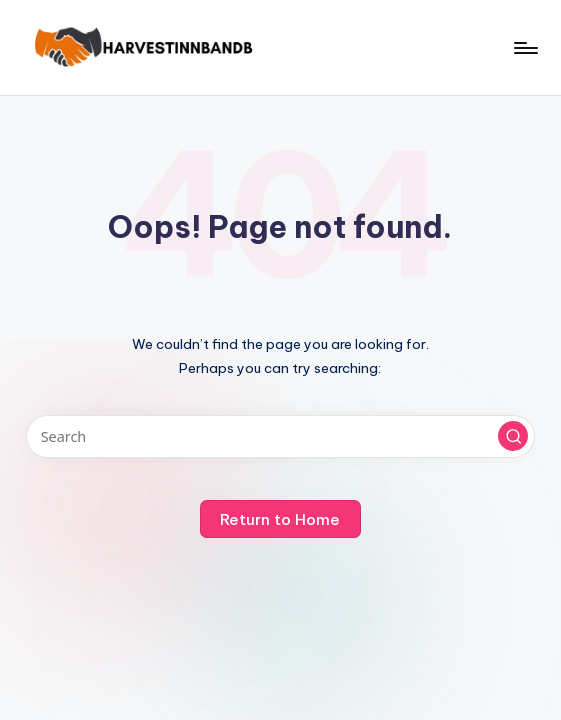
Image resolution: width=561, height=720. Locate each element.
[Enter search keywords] (280, 436)
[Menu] (524, 48)
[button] (513, 436)
